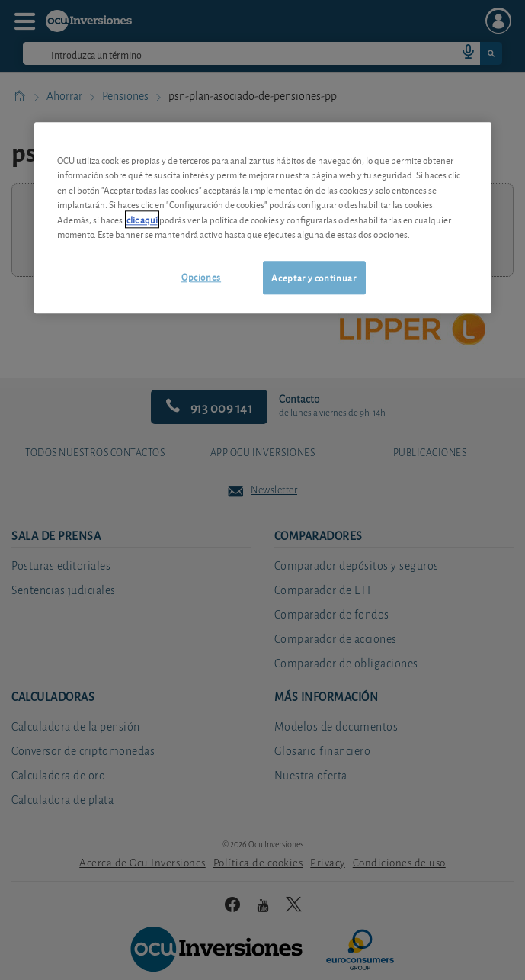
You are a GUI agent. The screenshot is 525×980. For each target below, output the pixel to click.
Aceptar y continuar (314, 277)
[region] (263, 218)
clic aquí (142, 219)
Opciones (201, 276)
